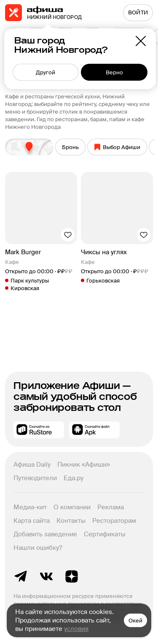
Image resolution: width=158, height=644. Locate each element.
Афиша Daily (32, 465)
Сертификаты (105, 534)
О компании (72, 507)
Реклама (111, 507)
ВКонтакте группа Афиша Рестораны (46, 576)
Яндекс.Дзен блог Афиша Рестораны (72, 576)
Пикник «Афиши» (84, 465)
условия (76, 629)
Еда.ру (74, 478)
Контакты (71, 521)
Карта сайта (32, 521)
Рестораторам (114, 521)
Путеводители (35, 478)
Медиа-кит (30, 507)
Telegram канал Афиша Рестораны (21, 576)
